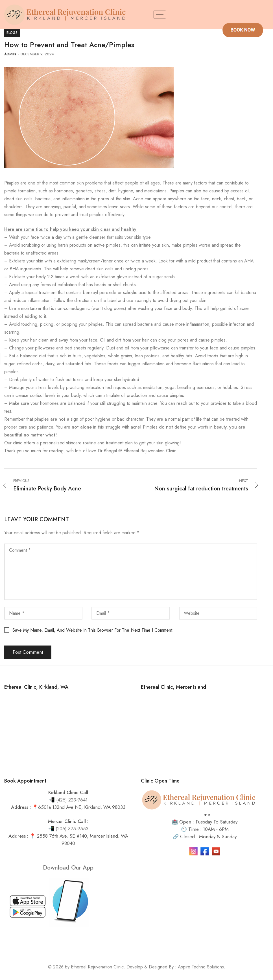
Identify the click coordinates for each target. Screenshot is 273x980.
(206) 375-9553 (72, 829)
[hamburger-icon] (160, 15)
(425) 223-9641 (72, 800)
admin (10, 54)
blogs (12, 33)
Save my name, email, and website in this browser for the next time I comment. (93, 630)
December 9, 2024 (37, 54)
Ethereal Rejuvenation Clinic (97, 967)
